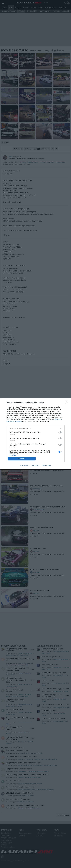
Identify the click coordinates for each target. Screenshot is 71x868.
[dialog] (35, 434)
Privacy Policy (46, 466)
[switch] (60, 432)
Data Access (35, 466)
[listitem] (36, 428)
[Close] (67, 402)
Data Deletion (25, 466)
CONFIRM (22, 459)
